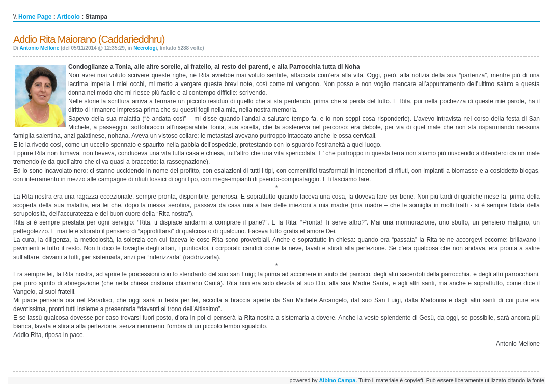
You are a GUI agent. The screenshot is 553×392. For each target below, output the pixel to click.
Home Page (35, 17)
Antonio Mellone (39, 48)
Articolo (68, 17)
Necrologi (145, 48)
